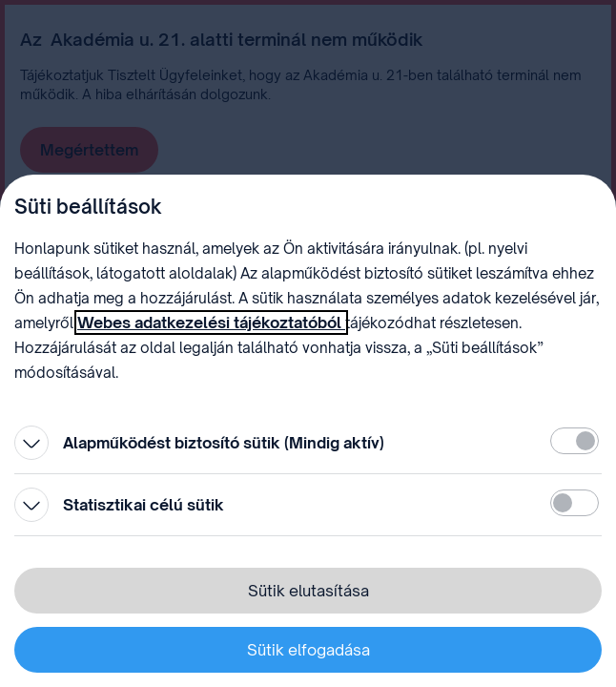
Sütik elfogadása (308, 650)
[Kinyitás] (31, 443)
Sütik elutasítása (308, 591)
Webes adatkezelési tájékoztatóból (211, 323)
